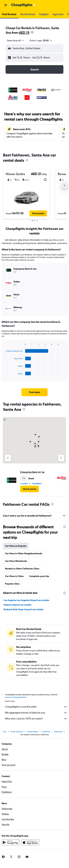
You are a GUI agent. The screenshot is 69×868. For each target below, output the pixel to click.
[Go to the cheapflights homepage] (23, 5)
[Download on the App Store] (30, 842)
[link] (35, 392)
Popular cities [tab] (12, 584)
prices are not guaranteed (15, 697)
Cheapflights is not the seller (36, 707)
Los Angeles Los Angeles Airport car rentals (26, 600)
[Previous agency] (8, 458)
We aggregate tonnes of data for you (36, 713)
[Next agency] (61, 458)
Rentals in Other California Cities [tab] (22, 569)
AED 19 (24, 32)
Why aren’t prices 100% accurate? (36, 719)
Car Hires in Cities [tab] (14, 576)
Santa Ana (58, 732)
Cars (5, 732)
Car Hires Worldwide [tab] (16, 561)
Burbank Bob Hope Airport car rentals (23, 609)
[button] (6, 5)
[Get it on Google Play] (11, 842)
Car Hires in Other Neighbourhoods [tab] (24, 553)
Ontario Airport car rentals (17, 605)
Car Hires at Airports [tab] (16, 546)
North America (17, 732)
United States (33, 732)
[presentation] (32, 32)
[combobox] (16, 40)
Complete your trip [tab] (39, 576)
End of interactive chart (4, 375)
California (46, 732)
